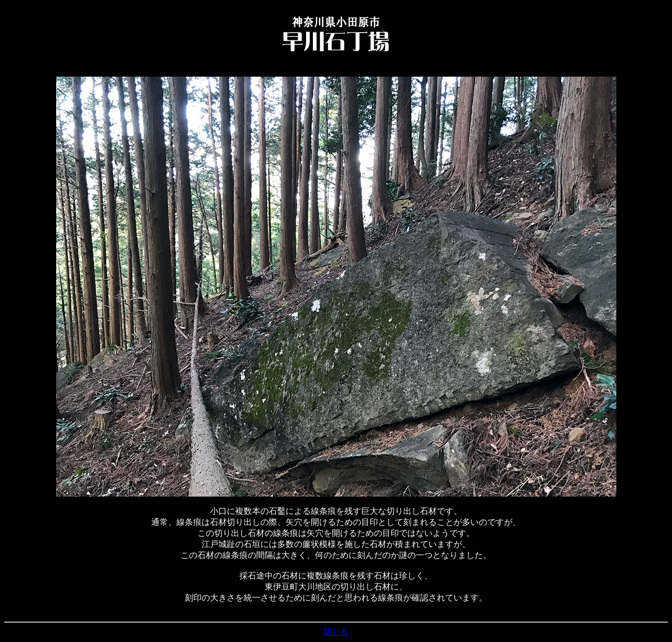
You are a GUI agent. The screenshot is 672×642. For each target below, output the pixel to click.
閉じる (336, 632)
